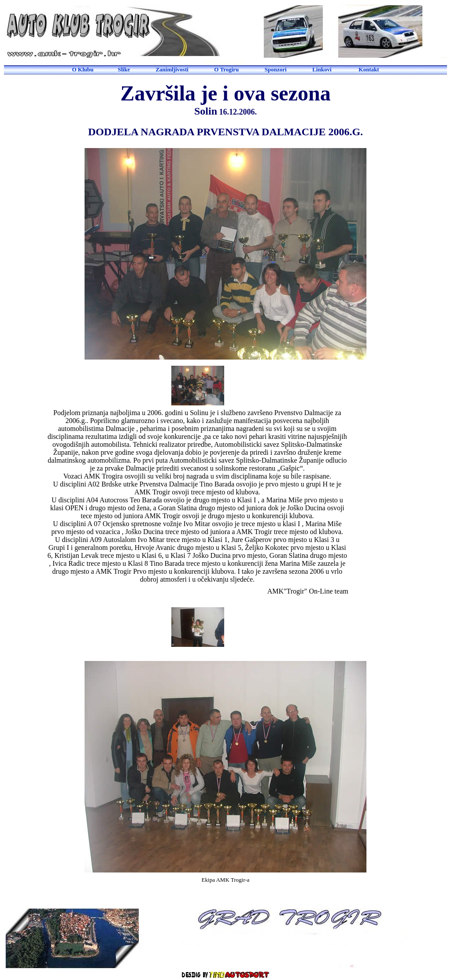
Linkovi (322, 69)
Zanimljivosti (172, 69)
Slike (124, 69)
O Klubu (83, 69)
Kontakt (369, 69)
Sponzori (276, 69)
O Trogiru (226, 69)
